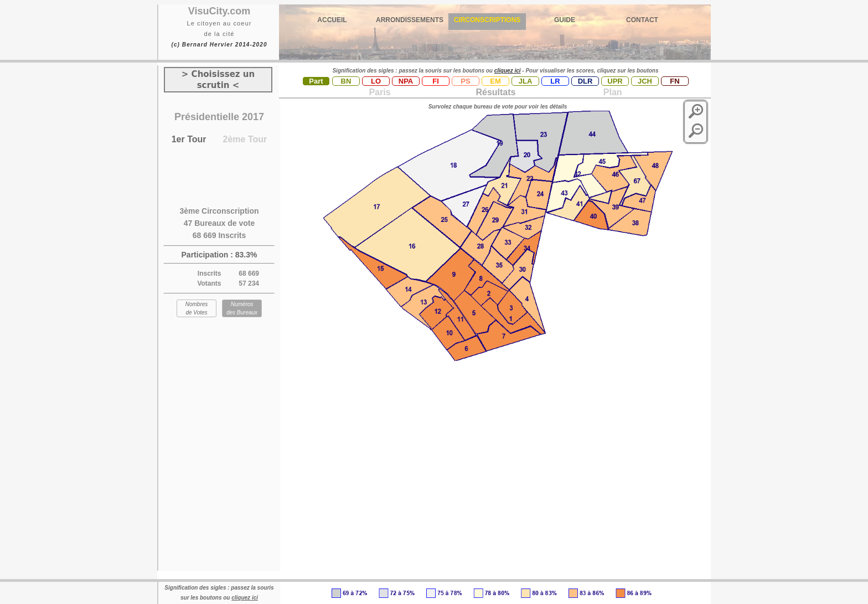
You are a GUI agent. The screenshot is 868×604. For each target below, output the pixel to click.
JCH (645, 81)
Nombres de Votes (197, 308)
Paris (379, 92)
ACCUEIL (332, 20)
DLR (585, 81)
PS (465, 81)
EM (495, 81)
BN (346, 81)
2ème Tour (245, 139)
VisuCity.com (219, 11)
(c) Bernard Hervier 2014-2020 (219, 45)
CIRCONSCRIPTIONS (487, 20)
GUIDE (565, 20)
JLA (526, 81)
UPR (615, 81)
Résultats (495, 92)
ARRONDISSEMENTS (410, 20)
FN (675, 81)
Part (316, 81)
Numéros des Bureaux (242, 308)
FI (436, 81)
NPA (406, 81)
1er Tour (189, 139)
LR (555, 81)
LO (376, 81)
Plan (611, 92)
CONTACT (642, 20)
